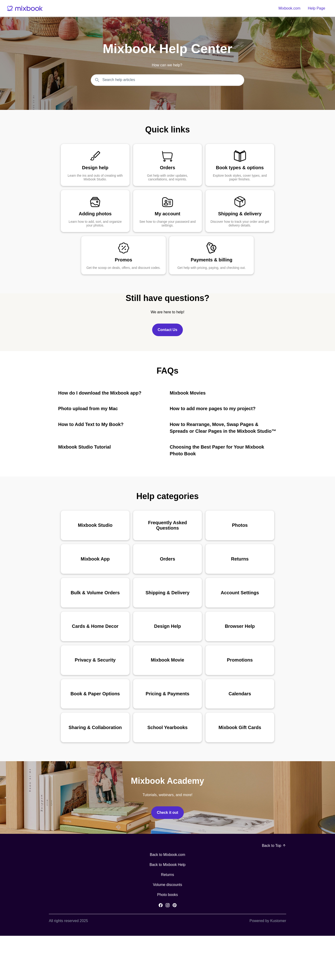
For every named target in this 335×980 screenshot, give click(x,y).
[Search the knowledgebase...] (167, 80)
